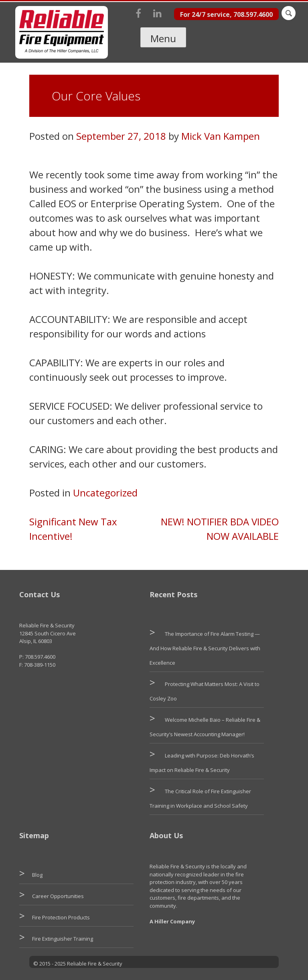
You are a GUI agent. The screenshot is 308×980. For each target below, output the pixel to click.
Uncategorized (105, 493)
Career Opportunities (58, 896)
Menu (163, 38)
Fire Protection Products (61, 917)
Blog (37, 875)
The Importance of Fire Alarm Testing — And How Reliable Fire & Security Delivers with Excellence (205, 648)
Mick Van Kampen (221, 136)
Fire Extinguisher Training (63, 939)
